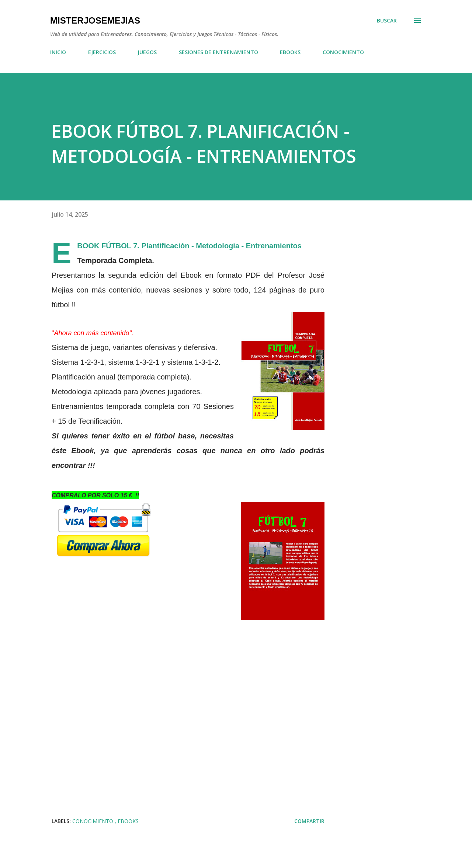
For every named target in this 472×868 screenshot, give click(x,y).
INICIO (58, 52)
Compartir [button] (309, 821)
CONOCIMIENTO (343, 52)
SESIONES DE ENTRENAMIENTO (218, 52)
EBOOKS (290, 52)
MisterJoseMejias (95, 20)
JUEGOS (147, 52)
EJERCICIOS (102, 52)
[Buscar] (387, 21)
